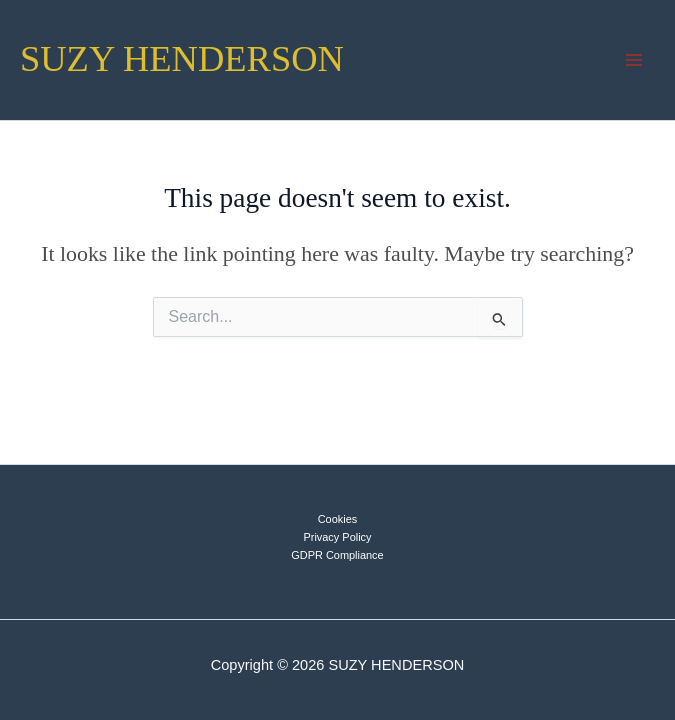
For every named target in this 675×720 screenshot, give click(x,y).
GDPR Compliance (337, 555)
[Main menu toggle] (634, 60)
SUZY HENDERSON (182, 59)
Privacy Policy (337, 537)
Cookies (338, 519)
